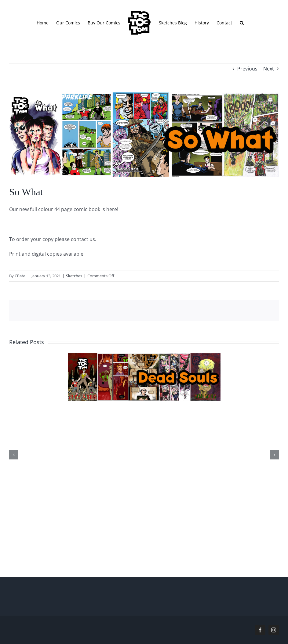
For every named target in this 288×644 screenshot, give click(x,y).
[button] (242, 23)
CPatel (20, 276)
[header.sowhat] (144, 135)
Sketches (74, 276)
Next (269, 69)
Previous (247, 69)
